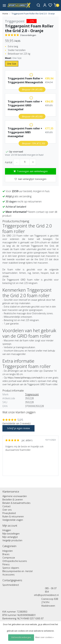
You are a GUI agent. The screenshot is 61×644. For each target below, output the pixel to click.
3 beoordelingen (28, 35)
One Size (12, 64)
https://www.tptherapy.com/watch (25, 378)
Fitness (6, 564)
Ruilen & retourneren (13, 516)
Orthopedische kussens (15, 561)
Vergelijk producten (12, 540)
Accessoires (9, 575)
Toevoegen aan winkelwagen (31, 171)
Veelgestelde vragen (13, 520)
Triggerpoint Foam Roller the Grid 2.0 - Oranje (33, 14)
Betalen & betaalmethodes (16, 503)
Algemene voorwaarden (15, 496)
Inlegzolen (8, 551)
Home (5, 14)
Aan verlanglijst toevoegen (30, 179)
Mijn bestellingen (11, 534)
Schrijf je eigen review (18, 428)
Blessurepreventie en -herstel (17, 571)
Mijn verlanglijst (10, 537)
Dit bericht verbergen (21, 637)
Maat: (13, 58)
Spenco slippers (11, 568)
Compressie (9, 558)
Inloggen (7, 530)
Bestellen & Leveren (13, 500)
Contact (7, 506)
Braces (6, 554)
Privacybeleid (9, 513)
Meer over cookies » (44, 637)
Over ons (7, 510)
